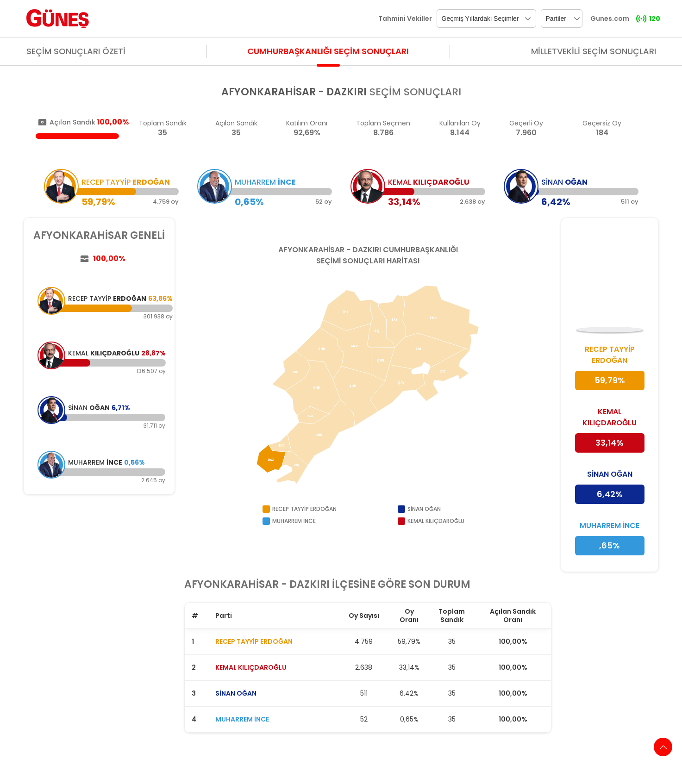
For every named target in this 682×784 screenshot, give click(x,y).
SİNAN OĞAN (236, 693)
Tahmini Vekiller (405, 19)
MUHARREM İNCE (242, 719)
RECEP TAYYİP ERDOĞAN (254, 641)
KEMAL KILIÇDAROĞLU (251, 667)
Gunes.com (610, 19)
